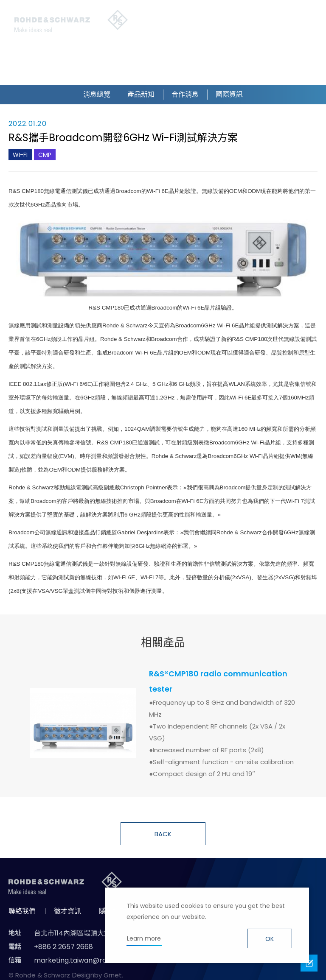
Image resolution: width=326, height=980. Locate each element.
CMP (45, 155)
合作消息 (185, 94)
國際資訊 (229, 94)
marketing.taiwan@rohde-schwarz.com (101, 960)
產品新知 (141, 94)
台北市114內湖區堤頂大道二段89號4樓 (92, 933)
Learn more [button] (144, 938)
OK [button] (270, 939)
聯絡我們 (22, 911)
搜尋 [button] (160, 21)
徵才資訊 (67, 911)
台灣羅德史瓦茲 (71, 21)
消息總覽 (97, 94)
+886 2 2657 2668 (63, 947)
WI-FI (20, 155)
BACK (163, 834)
